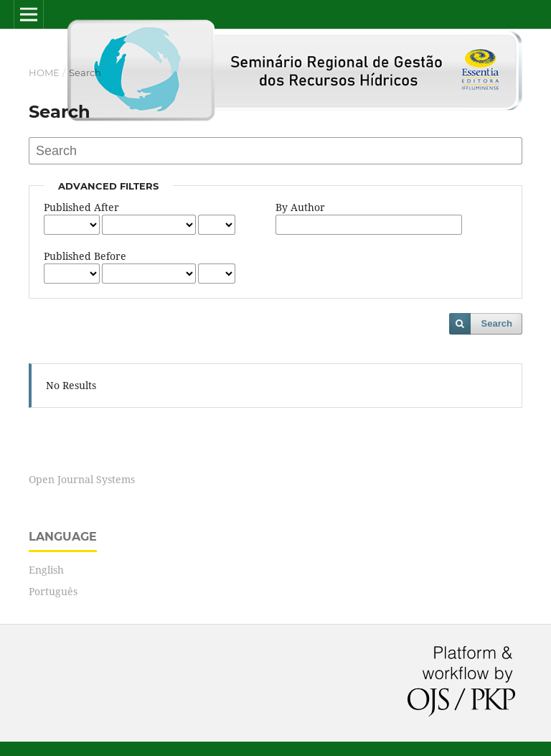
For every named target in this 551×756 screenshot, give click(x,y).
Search (497, 323)
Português (53, 591)
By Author (300, 207)
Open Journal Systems (82, 479)
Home (44, 73)
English (46, 570)
